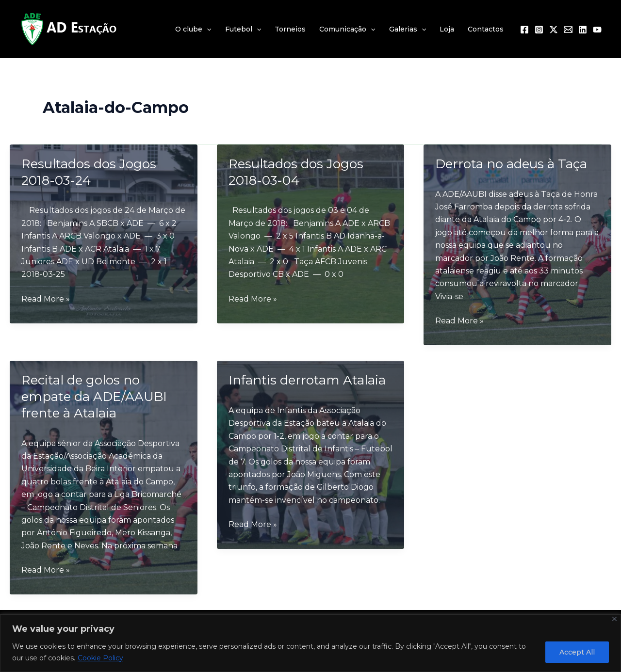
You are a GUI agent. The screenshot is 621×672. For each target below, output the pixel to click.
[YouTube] (597, 30)
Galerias (408, 29)
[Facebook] (524, 30)
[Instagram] (539, 30)
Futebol (243, 29)
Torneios (290, 29)
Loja (447, 29)
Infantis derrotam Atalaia (307, 380)
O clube (193, 29)
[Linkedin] (583, 30)
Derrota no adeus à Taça (511, 164)
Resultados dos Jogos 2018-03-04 (296, 172)
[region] (310, 643)
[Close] (614, 619)
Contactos (486, 29)
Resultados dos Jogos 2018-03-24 (89, 172)
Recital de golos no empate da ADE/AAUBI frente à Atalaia (94, 397)
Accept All (577, 652)
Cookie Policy (100, 658)
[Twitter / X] (554, 30)
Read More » (46, 299)
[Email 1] (568, 30)
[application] (207, 29)
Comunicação (347, 29)
